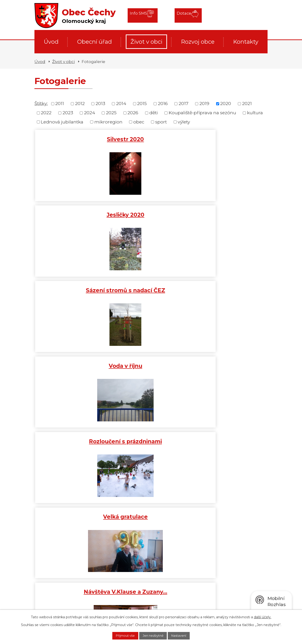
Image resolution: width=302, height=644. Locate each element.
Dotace (179, 15)
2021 (247, 104)
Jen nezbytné (153, 635)
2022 (46, 113)
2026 (133, 113)
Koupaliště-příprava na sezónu (202, 113)
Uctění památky (229, 289)
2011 (60, 104)
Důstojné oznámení (151, 289)
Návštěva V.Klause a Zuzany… (73, 293)
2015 (142, 104)
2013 (100, 104)
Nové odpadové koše (73, 365)
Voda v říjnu (73, 214)
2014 (121, 104)
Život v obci (146, 42)
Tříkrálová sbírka (74, 439)
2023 (68, 113)
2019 (204, 104)
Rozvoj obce (198, 42)
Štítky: (41, 103)
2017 (184, 104)
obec (139, 122)
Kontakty (246, 42)
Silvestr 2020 (73, 138)
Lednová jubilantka (62, 122)
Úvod (51, 42)
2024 (90, 113)
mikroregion (108, 122)
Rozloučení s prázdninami (151, 217)
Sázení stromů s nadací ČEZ (229, 142)
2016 (163, 104)
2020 (226, 104)
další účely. (263, 616)
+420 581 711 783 (67, 597)
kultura (255, 113)
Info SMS (140, 15)
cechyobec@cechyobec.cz (126, 596)
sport (161, 122)
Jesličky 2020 (151, 138)
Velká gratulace (229, 214)
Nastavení (184, 635)
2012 (80, 104)
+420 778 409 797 (69, 604)
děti (154, 113)
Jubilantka (151, 365)
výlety (184, 122)
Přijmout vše (121, 635)
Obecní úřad (94, 42)
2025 (111, 113)
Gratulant (229, 365)
